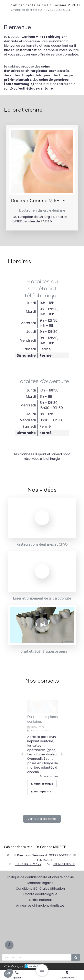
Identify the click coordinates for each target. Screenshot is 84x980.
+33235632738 (64, 864)
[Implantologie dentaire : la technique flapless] (42, 707)
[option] (42, 753)
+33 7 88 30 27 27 (28, 864)
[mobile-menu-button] (42, 970)
